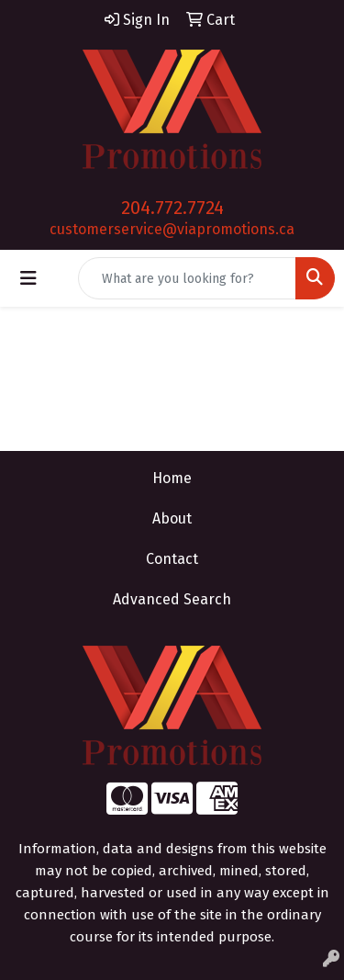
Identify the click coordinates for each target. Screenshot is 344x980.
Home (172, 478)
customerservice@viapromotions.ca (172, 229)
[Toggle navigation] (28, 278)
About (172, 518)
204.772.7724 (172, 208)
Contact (172, 559)
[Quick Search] (187, 278)
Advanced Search (172, 599)
